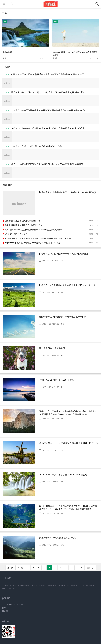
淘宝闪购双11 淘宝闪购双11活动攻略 (56, 380)
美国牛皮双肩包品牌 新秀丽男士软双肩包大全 (24, 225)
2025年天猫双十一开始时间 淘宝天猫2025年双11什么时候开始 (68, 443)
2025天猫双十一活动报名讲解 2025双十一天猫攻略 (63, 475)
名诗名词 (51, 585)
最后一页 (90, 568)
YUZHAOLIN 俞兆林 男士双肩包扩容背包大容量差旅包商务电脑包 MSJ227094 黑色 (39, 238)
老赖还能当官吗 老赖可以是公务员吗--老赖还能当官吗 (36, 146)
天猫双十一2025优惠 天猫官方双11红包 (58, 538)
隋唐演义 (42, 585)
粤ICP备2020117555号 (75, 585)
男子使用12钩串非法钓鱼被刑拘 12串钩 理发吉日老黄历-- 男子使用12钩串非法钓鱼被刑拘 (53, 92)
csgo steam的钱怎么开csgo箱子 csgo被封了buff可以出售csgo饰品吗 (33, 243)
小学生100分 (60, 585)
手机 (5, 21)
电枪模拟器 (7, 52)
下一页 (80, 568)
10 (72, 568)
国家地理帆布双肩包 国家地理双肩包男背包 (23, 221)
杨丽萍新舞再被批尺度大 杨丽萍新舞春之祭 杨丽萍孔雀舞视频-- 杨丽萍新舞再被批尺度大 (53, 74)
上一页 (20, 568)
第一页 (10, 568)
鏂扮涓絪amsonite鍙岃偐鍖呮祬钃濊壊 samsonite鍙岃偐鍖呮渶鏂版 (34, 230)
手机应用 (6, 75)
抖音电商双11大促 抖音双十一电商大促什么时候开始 (64, 254)
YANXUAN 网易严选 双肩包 (16, 234)
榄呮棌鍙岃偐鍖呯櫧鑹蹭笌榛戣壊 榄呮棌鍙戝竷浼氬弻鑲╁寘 (68, 192)
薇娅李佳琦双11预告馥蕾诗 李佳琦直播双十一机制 (63, 317)
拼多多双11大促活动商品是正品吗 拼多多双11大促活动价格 (67, 285)
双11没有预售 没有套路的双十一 (54, 348)
